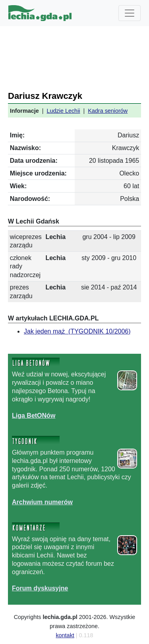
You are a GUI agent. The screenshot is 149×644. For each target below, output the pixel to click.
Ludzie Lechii (64, 111)
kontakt (65, 635)
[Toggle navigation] (130, 13)
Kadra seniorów (108, 111)
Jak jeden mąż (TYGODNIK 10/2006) (77, 331)
